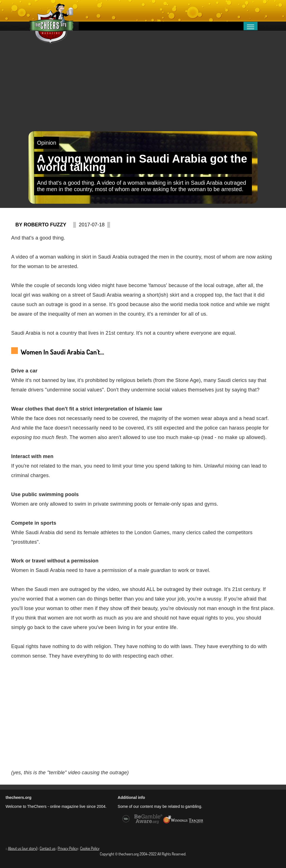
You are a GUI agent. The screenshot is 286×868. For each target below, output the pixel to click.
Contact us (47, 848)
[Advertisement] (143, 89)
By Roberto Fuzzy (41, 225)
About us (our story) (22, 848)
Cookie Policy (90, 848)
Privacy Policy (68, 848)
